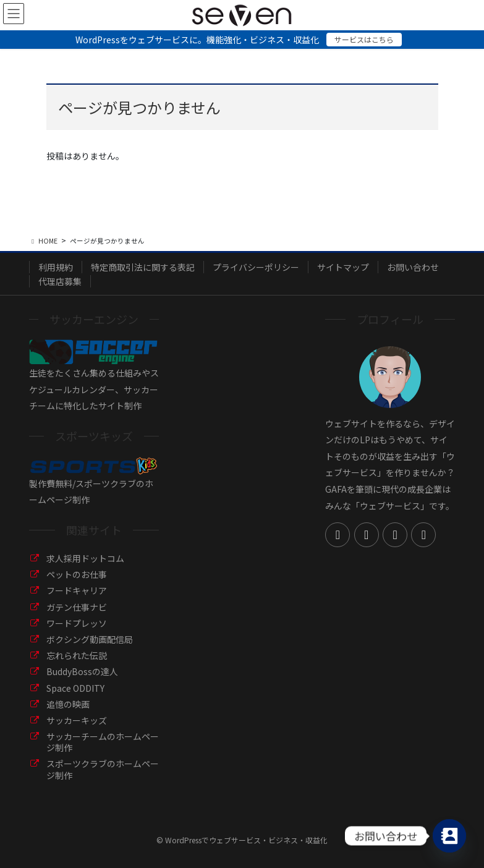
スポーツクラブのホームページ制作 (103, 769)
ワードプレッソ (77, 623)
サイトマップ (343, 267)
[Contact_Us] (449, 836)
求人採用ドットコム (85, 558)
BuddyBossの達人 (82, 671)
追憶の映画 (68, 704)
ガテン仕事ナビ (77, 607)
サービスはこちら (364, 39)
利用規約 (56, 267)
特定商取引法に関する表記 (143, 267)
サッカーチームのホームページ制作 (103, 742)
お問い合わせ (413, 267)
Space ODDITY (75, 688)
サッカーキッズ (77, 720)
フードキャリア (77, 590)
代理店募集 (60, 281)
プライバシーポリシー (256, 267)
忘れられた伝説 (77, 655)
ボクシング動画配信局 (90, 639)
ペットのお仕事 (77, 574)
